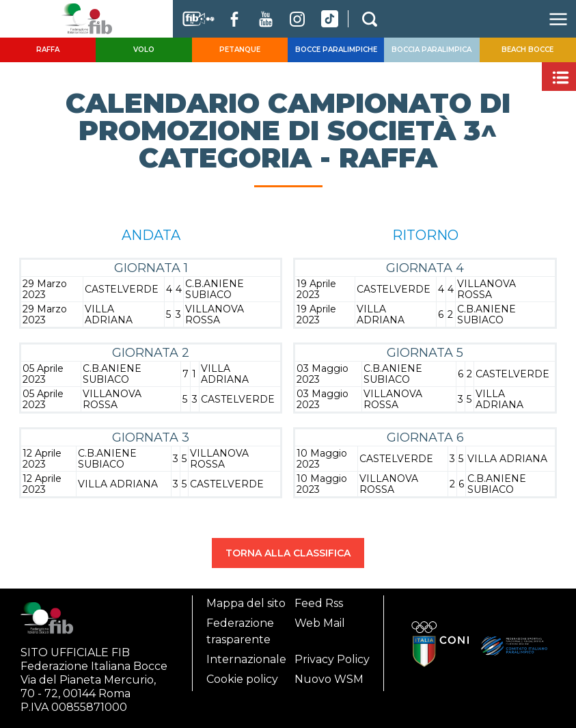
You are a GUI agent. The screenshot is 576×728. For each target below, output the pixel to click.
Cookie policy (242, 679)
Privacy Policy (332, 659)
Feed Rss (319, 603)
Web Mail (320, 623)
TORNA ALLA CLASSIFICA (288, 553)
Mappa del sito (246, 603)
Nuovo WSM (329, 679)
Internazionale (246, 659)
